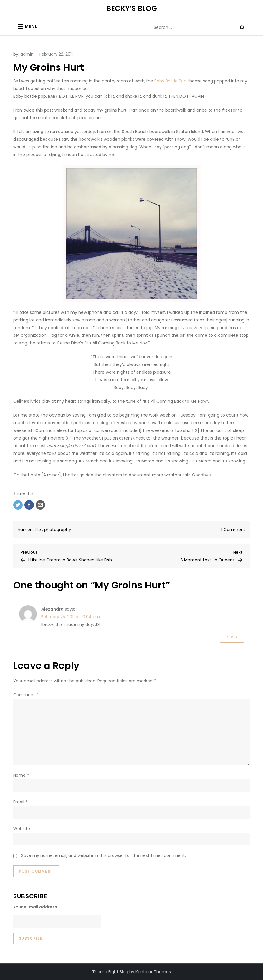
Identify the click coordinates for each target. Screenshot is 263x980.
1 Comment (233, 530)
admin (27, 54)
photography (58, 530)
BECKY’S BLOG (132, 8)
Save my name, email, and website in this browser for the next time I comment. (104, 855)
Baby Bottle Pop (170, 81)
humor (25, 530)
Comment (26, 695)
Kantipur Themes (153, 972)
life (38, 530)
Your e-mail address (35, 907)
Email (20, 802)
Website (22, 829)
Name (21, 775)
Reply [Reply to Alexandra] (232, 637)
